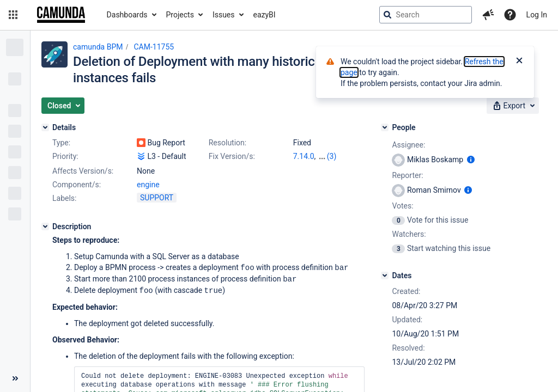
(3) (332, 156)
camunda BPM (98, 47)
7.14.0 (304, 156)
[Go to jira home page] (61, 15)
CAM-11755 (154, 47)
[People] (385, 127)
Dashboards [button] (127, 15)
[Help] (510, 15)
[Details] (45, 127)
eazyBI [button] (265, 15)
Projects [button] (180, 15)
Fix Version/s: (232, 156)
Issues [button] (224, 15)
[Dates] (385, 275)
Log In (537, 15)
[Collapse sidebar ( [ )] (15, 378)
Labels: (64, 198)
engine (148, 185)
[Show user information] (471, 160)
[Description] (45, 226)
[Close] (519, 62)
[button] (13, 15)
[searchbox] (426, 15)
